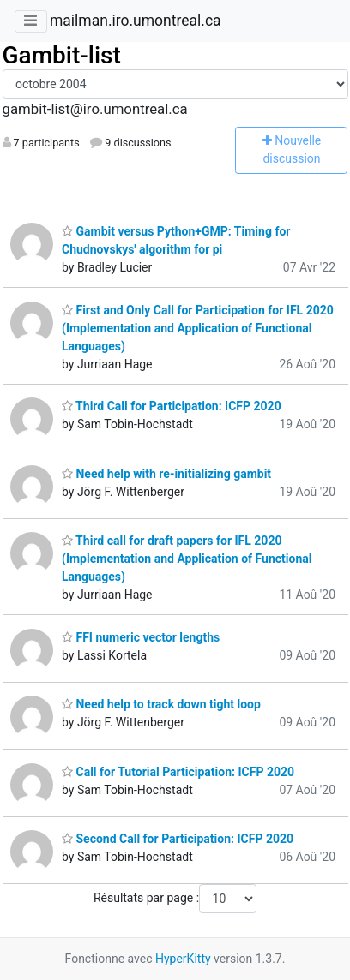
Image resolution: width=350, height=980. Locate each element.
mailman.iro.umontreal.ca (136, 21)
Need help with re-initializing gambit (166, 474)
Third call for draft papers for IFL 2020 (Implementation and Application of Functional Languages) (187, 559)
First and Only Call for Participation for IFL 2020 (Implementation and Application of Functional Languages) (198, 328)
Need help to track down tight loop (161, 704)
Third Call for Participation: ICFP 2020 (172, 406)
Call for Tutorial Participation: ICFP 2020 (178, 772)
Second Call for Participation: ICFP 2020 (178, 839)
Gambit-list (62, 55)
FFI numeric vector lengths (141, 637)
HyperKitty (183, 959)
